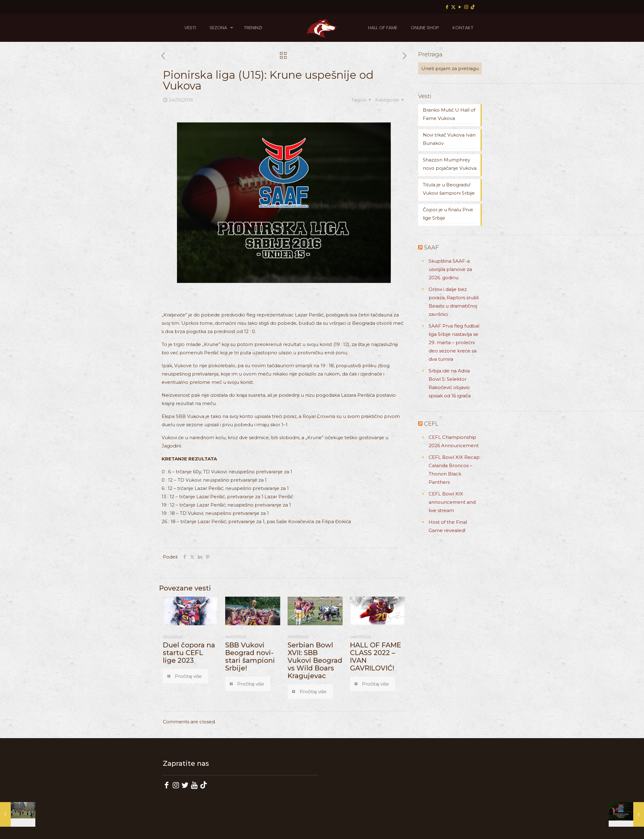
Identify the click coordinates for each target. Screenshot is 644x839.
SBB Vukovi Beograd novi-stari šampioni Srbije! (250, 657)
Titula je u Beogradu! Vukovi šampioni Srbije (449, 189)
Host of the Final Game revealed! (448, 526)
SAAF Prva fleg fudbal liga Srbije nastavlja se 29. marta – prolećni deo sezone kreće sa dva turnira (454, 342)
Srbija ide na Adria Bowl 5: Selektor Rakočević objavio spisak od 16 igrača (450, 383)
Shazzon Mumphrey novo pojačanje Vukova (450, 164)
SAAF (431, 248)
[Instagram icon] (466, 7)
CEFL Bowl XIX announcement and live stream (452, 502)
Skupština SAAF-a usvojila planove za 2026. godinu (450, 269)
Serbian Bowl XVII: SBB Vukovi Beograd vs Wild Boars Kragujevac (315, 660)
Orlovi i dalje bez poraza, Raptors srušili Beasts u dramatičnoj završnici (454, 302)
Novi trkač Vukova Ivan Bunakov (449, 139)
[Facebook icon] (447, 7)
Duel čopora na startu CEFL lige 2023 (189, 653)
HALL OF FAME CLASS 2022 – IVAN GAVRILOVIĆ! (375, 657)
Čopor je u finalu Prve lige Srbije (448, 214)
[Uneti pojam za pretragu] (450, 68)
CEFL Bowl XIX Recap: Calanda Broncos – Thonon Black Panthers (455, 470)
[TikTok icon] (473, 7)
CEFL (431, 424)
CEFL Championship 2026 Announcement (454, 441)
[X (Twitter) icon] (453, 7)
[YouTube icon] (460, 7)
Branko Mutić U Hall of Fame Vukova (449, 114)
